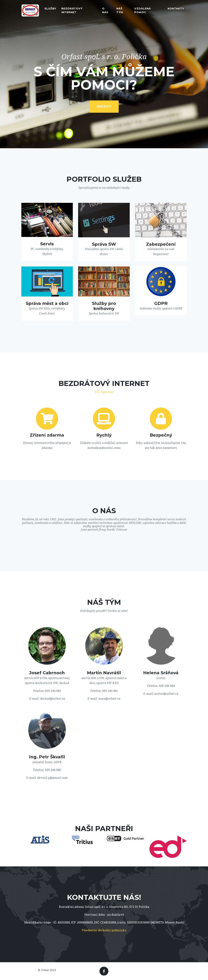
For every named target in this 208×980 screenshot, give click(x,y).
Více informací (104, 392)
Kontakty (176, 9)
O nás (105, 11)
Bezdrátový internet (72, 11)
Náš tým (120, 11)
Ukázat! (104, 106)
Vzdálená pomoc (143, 11)
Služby (50, 9)
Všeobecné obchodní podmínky (104, 930)
